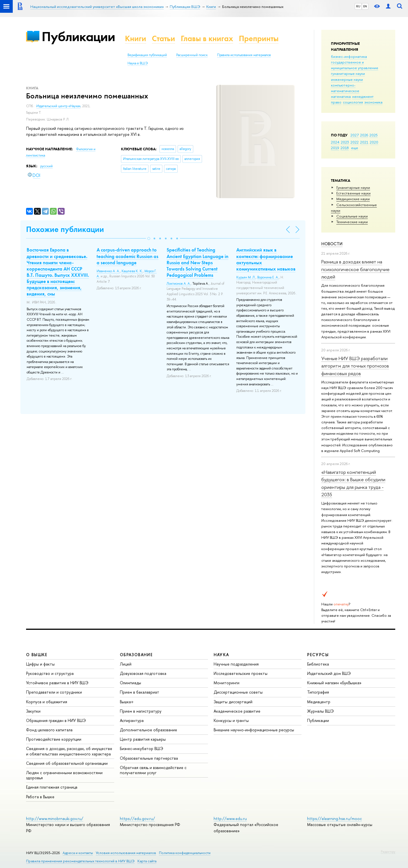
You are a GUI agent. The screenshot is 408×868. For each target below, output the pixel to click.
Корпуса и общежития (47, 702)
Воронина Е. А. (268, 277)
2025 (374, 135)
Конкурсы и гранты (231, 720)
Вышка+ (127, 702)
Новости (332, 244)
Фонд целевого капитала (49, 730)
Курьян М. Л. (246, 277)
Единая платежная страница (52, 787)
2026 (364, 135)
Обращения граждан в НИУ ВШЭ (56, 720)
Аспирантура (132, 720)
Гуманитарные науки (353, 187)
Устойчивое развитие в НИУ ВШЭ (57, 683)
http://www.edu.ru (230, 819)
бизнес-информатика (349, 56)
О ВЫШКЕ (37, 655)
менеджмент (363, 96)
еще (355, 148)
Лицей (126, 664)
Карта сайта (147, 861)
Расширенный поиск (192, 55)
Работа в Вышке (40, 797)
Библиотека (318, 664)
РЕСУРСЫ (318, 655)
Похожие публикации (65, 229)
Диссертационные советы (238, 692)
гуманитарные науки (348, 73)
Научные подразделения (236, 664)
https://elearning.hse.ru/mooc (334, 819)
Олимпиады (130, 683)
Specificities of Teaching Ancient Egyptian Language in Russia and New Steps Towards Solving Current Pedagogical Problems (197, 262)
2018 (345, 148)
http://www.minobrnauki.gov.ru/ (55, 819)
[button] (149, 238)
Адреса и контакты (78, 853)
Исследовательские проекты (241, 673)
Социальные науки (352, 216)
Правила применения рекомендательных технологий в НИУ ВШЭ (80, 861)
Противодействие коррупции (54, 739)
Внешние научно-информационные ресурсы (254, 730)
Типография (318, 692)
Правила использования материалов (244, 55)
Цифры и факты (40, 664)
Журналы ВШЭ (320, 711)
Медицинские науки (353, 199)
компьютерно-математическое (345, 88)
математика (341, 96)
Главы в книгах (207, 38)
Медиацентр (319, 702)
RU (358, 6)
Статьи (163, 38)
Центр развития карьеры (143, 739)
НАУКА (221, 655)
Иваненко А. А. (108, 271)
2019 (335, 148)
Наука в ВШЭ (138, 63)
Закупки (33, 711)
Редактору (388, 852)
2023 (345, 142)
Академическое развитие (237, 711)
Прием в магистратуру (141, 711)
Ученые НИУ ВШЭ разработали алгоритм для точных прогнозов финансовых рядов (355, 366)
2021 (364, 142)
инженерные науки (347, 79)
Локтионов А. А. (179, 284)
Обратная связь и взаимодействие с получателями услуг (153, 770)
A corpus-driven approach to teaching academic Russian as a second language (127, 256)
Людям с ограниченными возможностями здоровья (64, 775)
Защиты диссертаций (233, 702)
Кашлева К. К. (132, 271)
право (336, 102)
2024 (335, 142)
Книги (136, 38)
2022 (355, 142)
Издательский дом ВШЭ (329, 673)
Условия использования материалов (126, 853)
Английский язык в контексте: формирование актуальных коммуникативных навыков (266, 259)
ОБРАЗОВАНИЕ (136, 655)
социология (353, 102)
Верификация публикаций (147, 55)
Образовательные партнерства (149, 758)
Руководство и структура (50, 673)
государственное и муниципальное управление (355, 65)
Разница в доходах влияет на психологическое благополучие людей (355, 269)
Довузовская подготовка (143, 673)
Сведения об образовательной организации (67, 763)
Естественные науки (353, 193)
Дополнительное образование (148, 730)
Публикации (78, 36)
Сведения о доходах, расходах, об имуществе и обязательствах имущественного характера (69, 751)
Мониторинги (227, 683)
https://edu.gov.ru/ (137, 819)
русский (46, 166)
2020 (374, 142)
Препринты (259, 38)
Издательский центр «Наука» (58, 106)
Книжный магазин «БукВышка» (334, 683)
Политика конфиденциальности (185, 853)
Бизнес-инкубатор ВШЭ (142, 748)
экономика (373, 102)
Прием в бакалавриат (140, 692)
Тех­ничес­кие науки (352, 222)
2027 (355, 135)
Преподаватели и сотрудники (54, 692)
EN (365, 6)
